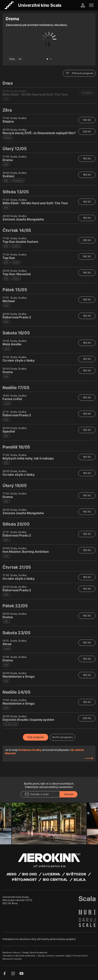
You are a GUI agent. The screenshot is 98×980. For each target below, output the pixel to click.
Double (16, 246)
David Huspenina (39, 952)
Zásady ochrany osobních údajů (55, 956)
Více (15, 59)
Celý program (36, 737)
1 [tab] (47, 59)
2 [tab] (51, 59)
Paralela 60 (18, 181)
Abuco (17, 952)
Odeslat (69, 794)
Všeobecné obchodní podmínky (19, 956)
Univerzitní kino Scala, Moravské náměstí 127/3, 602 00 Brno (18, 900)
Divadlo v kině (11, 724)
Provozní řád (80, 956)
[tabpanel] (49, 39)
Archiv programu (63, 737)
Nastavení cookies (12, 959)
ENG (6, 164)
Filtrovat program (79, 73)
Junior (7, 349)
